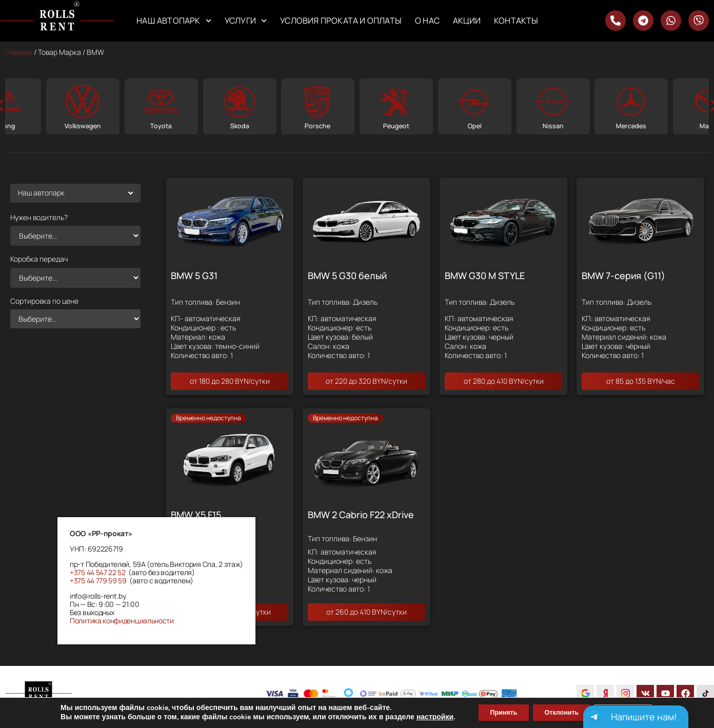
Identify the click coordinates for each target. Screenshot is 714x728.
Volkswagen (160, 125)
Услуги (246, 21)
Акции (467, 21)
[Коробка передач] (75, 277)
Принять (492, 712)
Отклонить (561, 712)
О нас (427, 21)
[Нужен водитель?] (75, 236)
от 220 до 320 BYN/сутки (366, 381)
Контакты (516, 21)
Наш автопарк (174, 21)
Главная (19, 52)
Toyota (238, 125)
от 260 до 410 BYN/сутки (366, 612)
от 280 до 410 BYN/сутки (504, 381)
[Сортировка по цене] (75, 319)
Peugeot (473, 125)
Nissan (630, 125)
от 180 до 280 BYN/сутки (230, 381)
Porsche (395, 125)
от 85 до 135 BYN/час (641, 381)
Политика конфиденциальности (122, 621)
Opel (551, 125)
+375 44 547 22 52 (98, 572)
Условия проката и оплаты (341, 21)
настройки (418, 717)
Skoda (316, 125)
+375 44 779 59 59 (98, 581)
